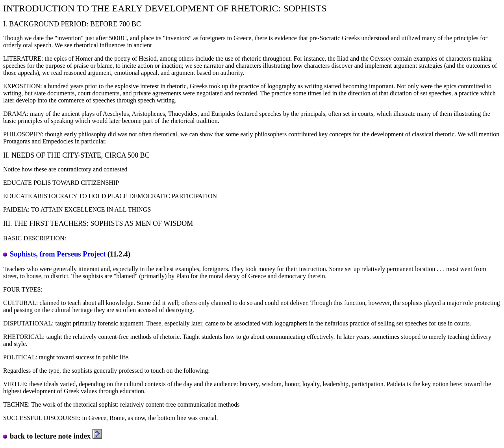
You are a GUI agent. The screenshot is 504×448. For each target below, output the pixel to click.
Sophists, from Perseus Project (54, 254)
